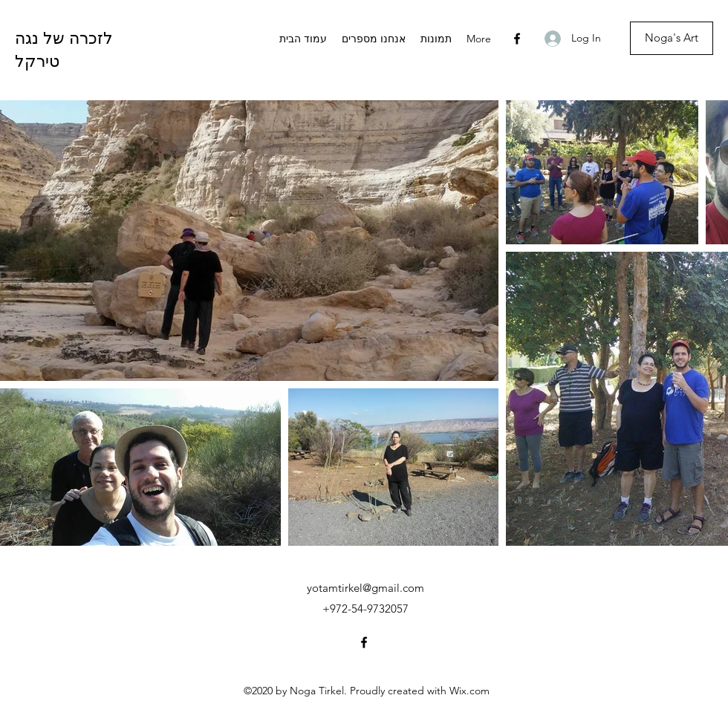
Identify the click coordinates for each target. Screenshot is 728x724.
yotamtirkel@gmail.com (365, 588)
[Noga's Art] (672, 38)
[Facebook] (517, 39)
